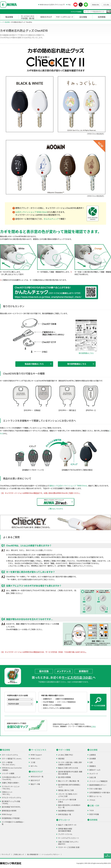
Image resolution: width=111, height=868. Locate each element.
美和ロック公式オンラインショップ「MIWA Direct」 (69, 486)
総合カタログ (35, 780)
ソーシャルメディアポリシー (51, 854)
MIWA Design (7, 814)
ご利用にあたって (19, 854)
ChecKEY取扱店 (48, 702)
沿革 (91, 762)
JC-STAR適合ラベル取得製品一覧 (13, 823)
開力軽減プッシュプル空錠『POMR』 (11, 803)
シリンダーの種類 (8, 773)
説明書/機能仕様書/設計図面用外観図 (65, 830)
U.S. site (106, 5)
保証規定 (61, 759)
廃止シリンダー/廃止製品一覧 (69, 781)
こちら (93, 726)
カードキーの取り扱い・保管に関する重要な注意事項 (70, 764)
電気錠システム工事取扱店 (52, 705)
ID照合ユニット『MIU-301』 (7, 793)
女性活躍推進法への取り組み (100, 793)
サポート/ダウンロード (65, 17)
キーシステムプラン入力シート (69, 838)
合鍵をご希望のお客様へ (11, 783)
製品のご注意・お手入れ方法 (68, 768)
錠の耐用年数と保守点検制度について (69, 786)
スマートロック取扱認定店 (66, 702)
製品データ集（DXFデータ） (67, 825)
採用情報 (102, 17)
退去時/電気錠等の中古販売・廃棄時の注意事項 (70, 773)
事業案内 (93, 766)
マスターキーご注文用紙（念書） (69, 847)
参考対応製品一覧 (65, 814)
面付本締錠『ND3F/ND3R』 (11, 807)
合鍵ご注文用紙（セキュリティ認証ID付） (68, 843)
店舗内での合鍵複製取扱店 (65, 699)
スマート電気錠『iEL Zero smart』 (9, 764)
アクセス (92, 800)
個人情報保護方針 (33, 854)
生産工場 (93, 777)
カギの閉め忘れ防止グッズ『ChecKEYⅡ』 (11, 778)
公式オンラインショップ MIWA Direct (31, 212)
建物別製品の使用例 (9, 811)
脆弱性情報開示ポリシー (98, 785)
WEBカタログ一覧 (37, 777)
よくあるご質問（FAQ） (66, 755)
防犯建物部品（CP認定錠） (11, 818)
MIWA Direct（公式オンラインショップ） (52, 5)
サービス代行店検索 (98, 702)
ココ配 (33, 762)
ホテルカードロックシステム (11, 798)
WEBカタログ (46, 17)
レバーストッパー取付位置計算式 (67, 801)
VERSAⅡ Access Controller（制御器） (12, 769)
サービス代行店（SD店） (77, 678)
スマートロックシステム (10, 755)
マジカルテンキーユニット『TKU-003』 (11, 788)
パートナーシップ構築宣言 (98, 781)
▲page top (107, 856)
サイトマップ (6, 854)
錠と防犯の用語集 (65, 777)
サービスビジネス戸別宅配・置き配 (28, 17)
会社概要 (93, 759)
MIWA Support (36, 755)
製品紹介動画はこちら (34, 364)
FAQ (69, 5)
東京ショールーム (95, 796)
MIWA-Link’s (35, 759)
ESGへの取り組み (96, 789)
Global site (95, 5)
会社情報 (83, 17)
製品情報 (9, 17)
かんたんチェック (51, 219)
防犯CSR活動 (94, 814)
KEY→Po (34, 766)
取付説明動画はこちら (77, 364)
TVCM (92, 811)
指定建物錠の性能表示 (66, 811)
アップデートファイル (65, 834)
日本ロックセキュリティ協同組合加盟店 (57, 708)
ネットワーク (94, 774)
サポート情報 (64, 750)
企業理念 (93, 755)
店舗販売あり (48, 699)
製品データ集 (35, 784)
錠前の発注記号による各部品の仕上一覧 (69, 806)
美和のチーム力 (95, 770)
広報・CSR (94, 806)
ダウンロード (64, 820)
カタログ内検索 (76, 12)
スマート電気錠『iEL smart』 (12, 759)
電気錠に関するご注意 (66, 790)
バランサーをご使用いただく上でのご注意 (68, 795)
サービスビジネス (39, 750)
